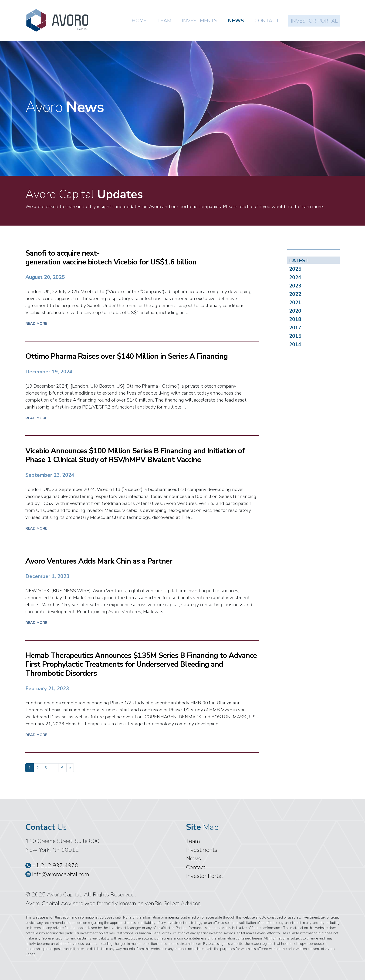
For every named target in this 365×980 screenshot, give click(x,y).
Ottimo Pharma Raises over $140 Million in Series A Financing (127, 356)
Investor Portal (314, 21)
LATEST (299, 260)
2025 (295, 269)
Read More (36, 324)
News (236, 21)
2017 (295, 328)
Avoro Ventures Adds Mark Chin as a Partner (99, 561)
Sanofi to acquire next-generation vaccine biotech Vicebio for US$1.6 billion (112, 258)
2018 (295, 319)
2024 (295, 277)
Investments (200, 21)
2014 (295, 344)
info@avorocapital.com (57, 874)
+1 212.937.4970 (52, 865)
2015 (295, 336)
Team (164, 21)
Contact (267, 21)
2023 (295, 286)
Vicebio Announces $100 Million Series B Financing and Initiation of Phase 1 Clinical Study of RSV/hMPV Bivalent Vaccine (135, 455)
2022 (295, 294)
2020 (295, 311)
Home (139, 21)
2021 (295, 302)
